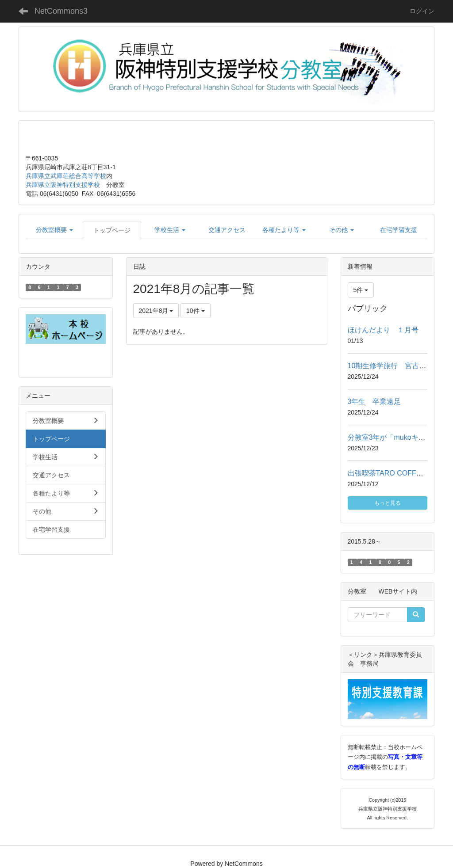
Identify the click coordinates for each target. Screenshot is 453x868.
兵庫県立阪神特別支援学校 (63, 185)
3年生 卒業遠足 (374, 402)
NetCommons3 (61, 11)
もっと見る (388, 503)
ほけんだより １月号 (383, 330)
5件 (361, 290)
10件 (195, 311)
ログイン (422, 11)
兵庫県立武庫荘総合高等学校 (66, 176)
